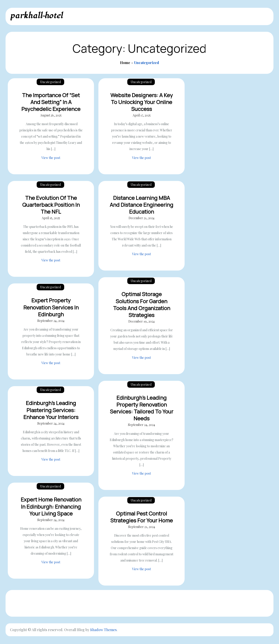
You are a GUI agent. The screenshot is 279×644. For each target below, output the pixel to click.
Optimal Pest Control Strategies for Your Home (142, 517)
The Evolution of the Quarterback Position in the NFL (51, 205)
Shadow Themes (103, 630)
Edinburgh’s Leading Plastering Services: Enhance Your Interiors (51, 410)
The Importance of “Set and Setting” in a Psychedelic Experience (51, 102)
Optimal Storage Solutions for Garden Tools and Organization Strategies (142, 304)
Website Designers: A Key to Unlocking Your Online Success (142, 102)
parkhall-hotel (36, 16)
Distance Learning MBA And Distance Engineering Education (141, 205)
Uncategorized (50, 82)
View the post (51, 158)
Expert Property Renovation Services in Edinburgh (51, 307)
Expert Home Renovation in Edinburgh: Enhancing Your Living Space (51, 506)
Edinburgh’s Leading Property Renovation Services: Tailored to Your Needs (142, 408)
